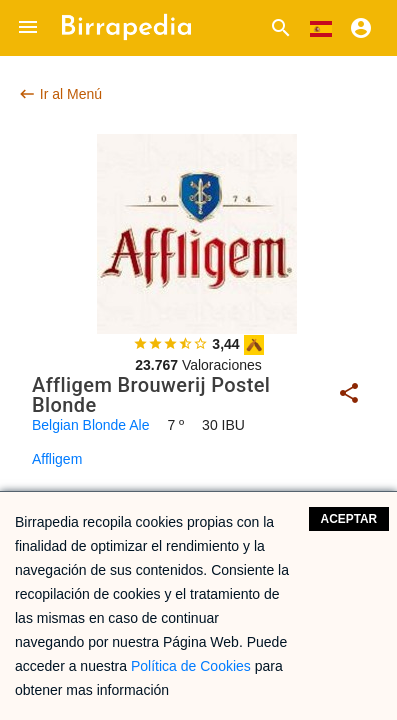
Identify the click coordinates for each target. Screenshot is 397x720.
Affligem (57, 459)
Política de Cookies (191, 666)
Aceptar (349, 519)
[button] (28, 28)
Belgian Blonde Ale (91, 425)
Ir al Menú (60, 94)
